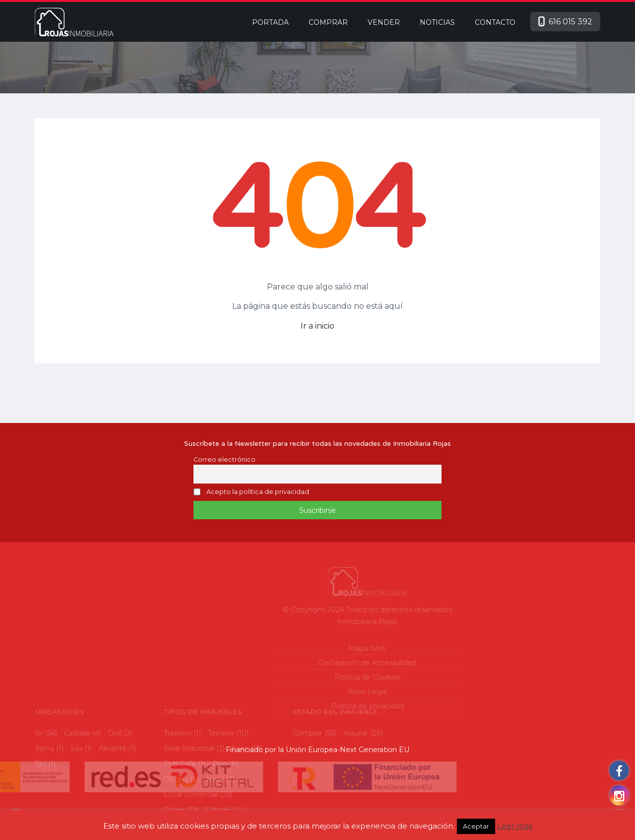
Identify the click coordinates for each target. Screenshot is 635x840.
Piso (220, 800)
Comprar (328, 22)
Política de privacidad (327, 706)
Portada (270, 22)
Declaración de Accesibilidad (327, 663)
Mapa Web (327, 648)
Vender (384, 22)
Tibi (40, 800)
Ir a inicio (317, 326)
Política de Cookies (327, 677)
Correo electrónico (224, 459)
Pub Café (180, 800)
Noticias (437, 22)
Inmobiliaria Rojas (327, 622)
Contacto (495, 22)
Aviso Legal (327, 692)
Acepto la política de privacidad (258, 492)
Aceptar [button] (476, 826)
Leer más (515, 826)
